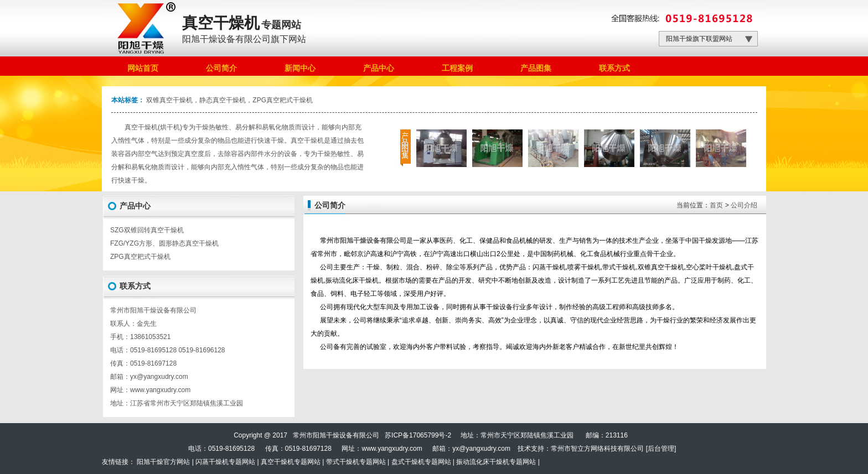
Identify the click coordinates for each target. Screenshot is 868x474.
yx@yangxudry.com (481, 449)
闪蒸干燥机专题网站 (225, 462)
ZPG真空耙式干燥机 (140, 257)
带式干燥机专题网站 (356, 462)
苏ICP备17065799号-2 (418, 435)
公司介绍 (744, 205)
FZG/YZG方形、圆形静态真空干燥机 (164, 243)
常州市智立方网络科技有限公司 (597, 449)
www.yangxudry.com (160, 390)
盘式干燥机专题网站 (421, 462)
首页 (716, 205)
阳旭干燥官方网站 (163, 462)
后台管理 (661, 449)
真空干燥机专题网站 (291, 462)
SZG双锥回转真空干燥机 (147, 230)
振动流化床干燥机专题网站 (496, 462)
